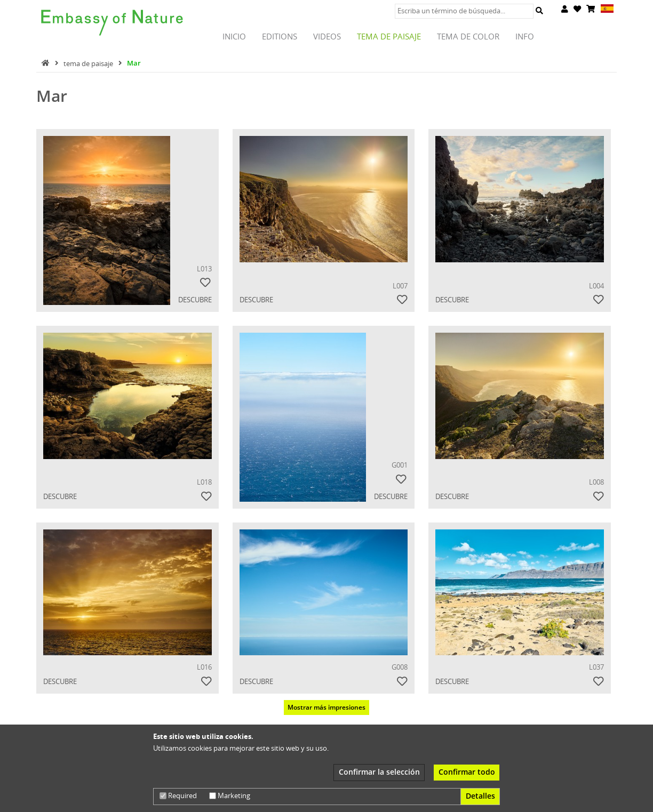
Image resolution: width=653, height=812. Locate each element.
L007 (400, 286)
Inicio (234, 37)
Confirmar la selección (379, 772)
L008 (596, 482)
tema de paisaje (389, 37)
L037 (596, 667)
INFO (525, 37)
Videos (327, 37)
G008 (400, 667)
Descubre (198, 300)
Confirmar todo (467, 772)
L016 (204, 667)
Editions (280, 37)
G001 (400, 465)
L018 (204, 482)
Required (178, 795)
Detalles (480, 796)
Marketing (230, 795)
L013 (204, 269)
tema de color (468, 37)
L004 (596, 286)
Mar (134, 63)
